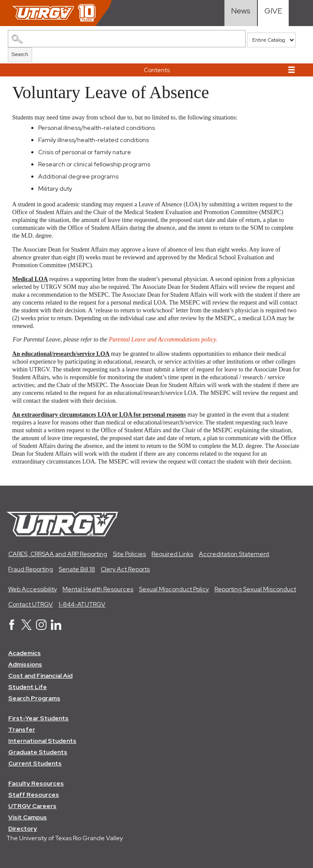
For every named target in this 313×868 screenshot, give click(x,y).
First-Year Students (38, 718)
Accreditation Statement (234, 554)
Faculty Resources (36, 783)
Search (20, 54)
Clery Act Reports (125, 569)
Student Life (28, 687)
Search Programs (34, 698)
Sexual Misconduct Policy (174, 589)
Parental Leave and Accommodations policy (163, 340)
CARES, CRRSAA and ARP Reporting (58, 554)
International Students (42, 741)
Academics (25, 653)
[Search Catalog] (127, 39)
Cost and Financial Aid (40, 676)
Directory (23, 828)
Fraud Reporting (31, 569)
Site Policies (129, 554)
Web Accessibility (33, 589)
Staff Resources (34, 795)
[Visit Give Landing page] (273, 13)
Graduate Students (38, 752)
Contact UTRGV (31, 604)
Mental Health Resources (98, 589)
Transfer (22, 729)
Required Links (172, 554)
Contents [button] (157, 70)
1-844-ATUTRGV (82, 604)
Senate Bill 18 (77, 569)
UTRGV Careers (32, 806)
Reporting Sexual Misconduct (255, 589)
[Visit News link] (241, 13)
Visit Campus (28, 817)
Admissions (25, 664)
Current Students (35, 763)
